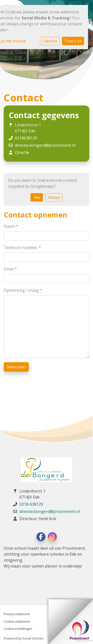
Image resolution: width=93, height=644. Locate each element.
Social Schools (33, 638)
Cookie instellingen (18, 629)
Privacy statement (17, 614)
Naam (11, 226)
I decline (50, 41)
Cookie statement (17, 621)
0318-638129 (31, 504)
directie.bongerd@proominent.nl (45, 145)
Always (54, 197)
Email (10, 269)
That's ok (73, 41)
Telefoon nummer (22, 248)
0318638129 (26, 138)
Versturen (16, 367)
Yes (37, 197)
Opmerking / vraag (23, 290)
